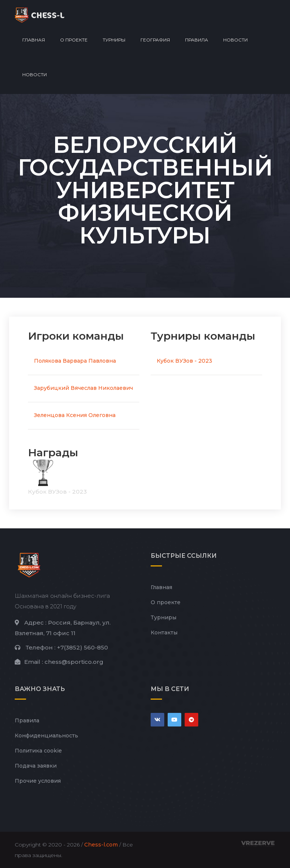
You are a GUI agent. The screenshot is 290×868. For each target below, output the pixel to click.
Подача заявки (36, 766)
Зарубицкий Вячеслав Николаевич (83, 388)
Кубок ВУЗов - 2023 (184, 361)
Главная (34, 40)
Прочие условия (38, 781)
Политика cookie (38, 751)
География (155, 40)
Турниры (114, 40)
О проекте (74, 40)
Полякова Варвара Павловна (75, 361)
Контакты (164, 633)
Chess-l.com (101, 845)
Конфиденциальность (46, 736)
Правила (197, 40)
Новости (235, 40)
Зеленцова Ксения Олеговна (75, 415)
